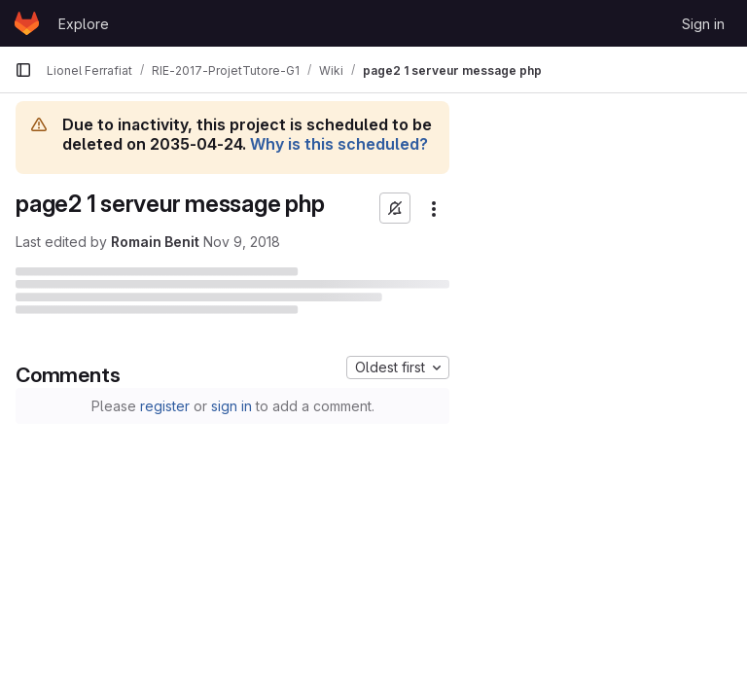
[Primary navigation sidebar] (23, 70)
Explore (84, 24)
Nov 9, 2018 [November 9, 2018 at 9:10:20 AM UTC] (242, 242)
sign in (231, 406)
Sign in (703, 24)
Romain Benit (155, 242)
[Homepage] (27, 23)
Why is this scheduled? (339, 144)
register (165, 406)
